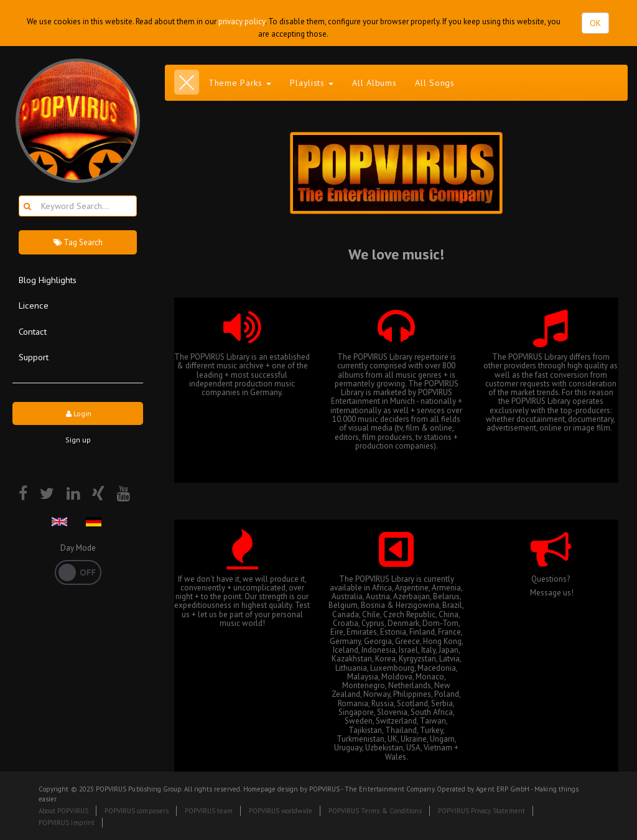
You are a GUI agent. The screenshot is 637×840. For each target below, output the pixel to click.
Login (78, 413)
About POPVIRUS (63, 811)
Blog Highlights (48, 280)
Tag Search (78, 242)
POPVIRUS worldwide (281, 811)
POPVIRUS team (209, 811)
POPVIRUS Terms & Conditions (375, 811)
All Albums (374, 83)
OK (595, 23)
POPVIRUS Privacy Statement (481, 811)
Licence (34, 305)
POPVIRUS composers (137, 811)
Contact (33, 331)
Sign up (78, 440)
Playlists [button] (312, 83)
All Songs (435, 83)
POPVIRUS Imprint (67, 823)
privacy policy (242, 21)
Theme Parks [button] (240, 83)
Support (34, 357)
